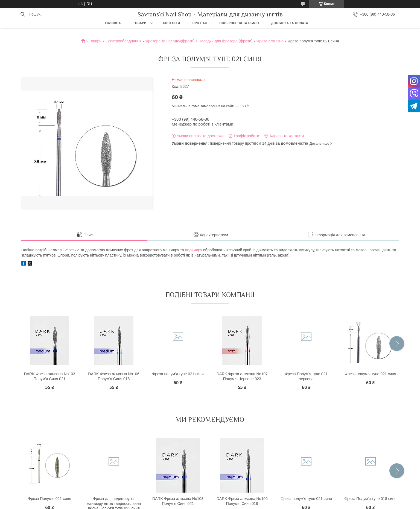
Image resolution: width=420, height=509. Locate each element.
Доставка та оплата (290, 23)
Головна (113, 23)
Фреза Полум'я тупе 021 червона (306, 376)
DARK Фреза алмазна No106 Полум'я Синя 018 (114, 376)
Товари (140, 23)
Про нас (200, 23)
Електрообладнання (123, 41)
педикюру (194, 250)
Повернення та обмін (239, 23)
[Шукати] (23, 14)
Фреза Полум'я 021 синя (49, 499)
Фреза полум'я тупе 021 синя (178, 374)
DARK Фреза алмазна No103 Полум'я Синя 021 (50, 376)
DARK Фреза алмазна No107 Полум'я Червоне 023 (242, 376)
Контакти (172, 23)
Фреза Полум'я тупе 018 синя (370, 499)
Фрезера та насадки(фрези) (170, 41)
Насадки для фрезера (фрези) (225, 41)
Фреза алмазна (270, 41)
